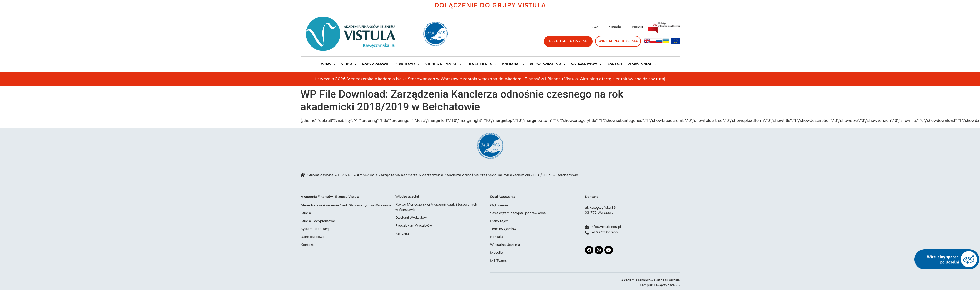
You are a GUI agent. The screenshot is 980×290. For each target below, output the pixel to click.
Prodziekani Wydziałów (414, 226)
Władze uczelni (407, 197)
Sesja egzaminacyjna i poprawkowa (518, 213)
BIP (341, 175)
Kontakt (615, 27)
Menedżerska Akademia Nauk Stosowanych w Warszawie (346, 205)
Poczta (637, 27)
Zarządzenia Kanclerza (398, 175)
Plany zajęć (499, 221)
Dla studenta (482, 64)
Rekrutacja (407, 64)
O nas (328, 64)
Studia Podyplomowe (318, 221)
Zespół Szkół (642, 64)
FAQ (594, 27)
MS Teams (498, 261)
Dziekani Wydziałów (411, 218)
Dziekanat (513, 64)
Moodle (496, 253)
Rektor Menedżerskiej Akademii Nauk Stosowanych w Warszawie (436, 207)
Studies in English (444, 64)
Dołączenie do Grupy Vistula (490, 6)
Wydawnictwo (587, 64)
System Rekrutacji (315, 229)
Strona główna (320, 175)
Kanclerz (402, 233)
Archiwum (365, 175)
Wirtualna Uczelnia (505, 245)
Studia (349, 64)
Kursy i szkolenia (548, 64)
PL (350, 175)
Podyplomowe (376, 64)
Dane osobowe (312, 237)
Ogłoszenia (499, 205)
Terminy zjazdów (503, 229)
